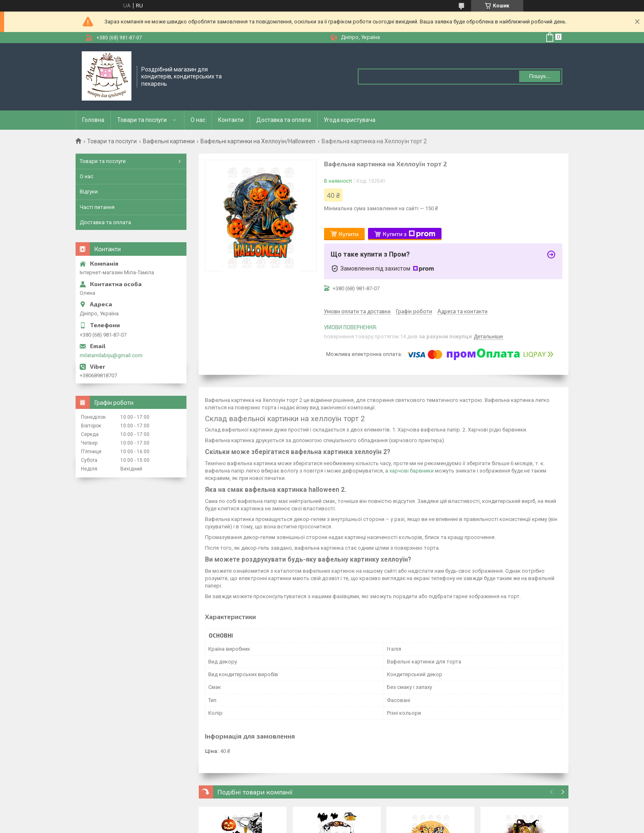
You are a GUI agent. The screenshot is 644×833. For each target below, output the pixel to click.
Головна (93, 120)
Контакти (231, 120)
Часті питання (97, 207)
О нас (198, 120)
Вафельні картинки (169, 141)
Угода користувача (350, 120)
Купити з (409, 234)
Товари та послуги (142, 120)
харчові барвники (412, 471)
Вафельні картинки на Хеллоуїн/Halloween (258, 141)
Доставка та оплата (284, 120)
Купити (349, 234)
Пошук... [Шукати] (539, 76)
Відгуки (89, 192)
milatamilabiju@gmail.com (111, 355)
